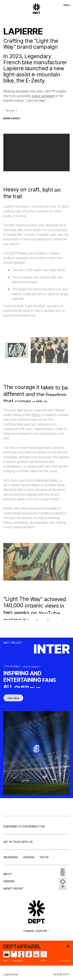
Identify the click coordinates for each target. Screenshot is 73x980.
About (8, 874)
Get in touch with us (18, 842)
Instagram (10, 857)
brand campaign (43, 96)
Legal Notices (11, 974)
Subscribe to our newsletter (24, 826)
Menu (67, 5)
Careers (9, 881)
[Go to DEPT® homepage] (37, 9)
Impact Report (13, 889)
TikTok (44, 857)
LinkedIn (29, 857)
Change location (36, 931)
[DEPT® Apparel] (36, 953)
